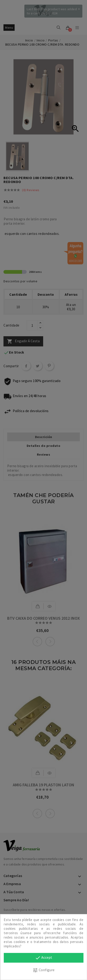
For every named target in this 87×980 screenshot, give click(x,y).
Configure (43, 970)
